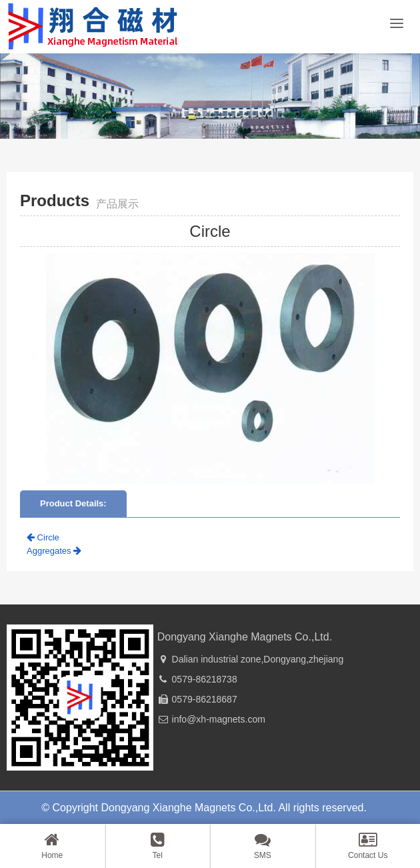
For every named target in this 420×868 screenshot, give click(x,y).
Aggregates (54, 551)
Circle (43, 537)
